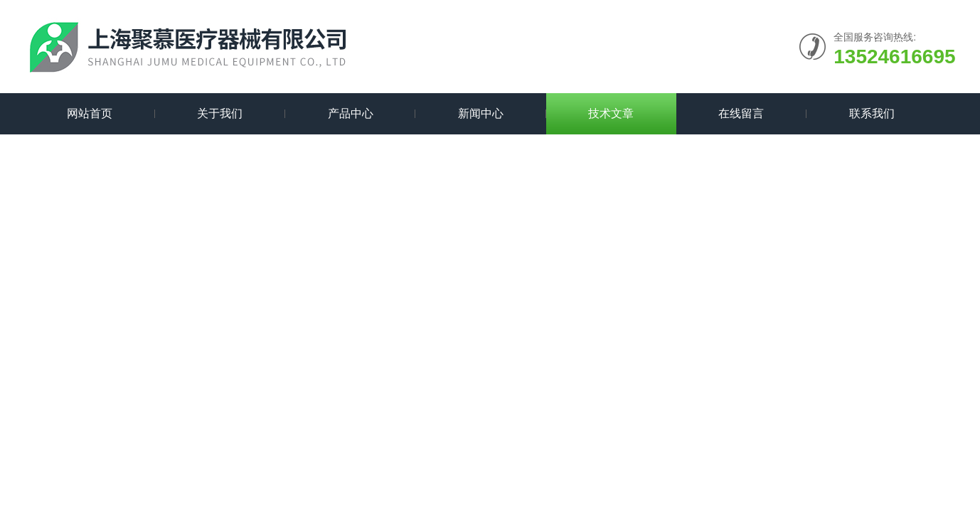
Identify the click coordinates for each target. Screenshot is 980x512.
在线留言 (741, 113)
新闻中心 (481, 113)
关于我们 (220, 113)
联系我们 (872, 113)
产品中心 (351, 113)
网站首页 (90, 113)
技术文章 (611, 113)
